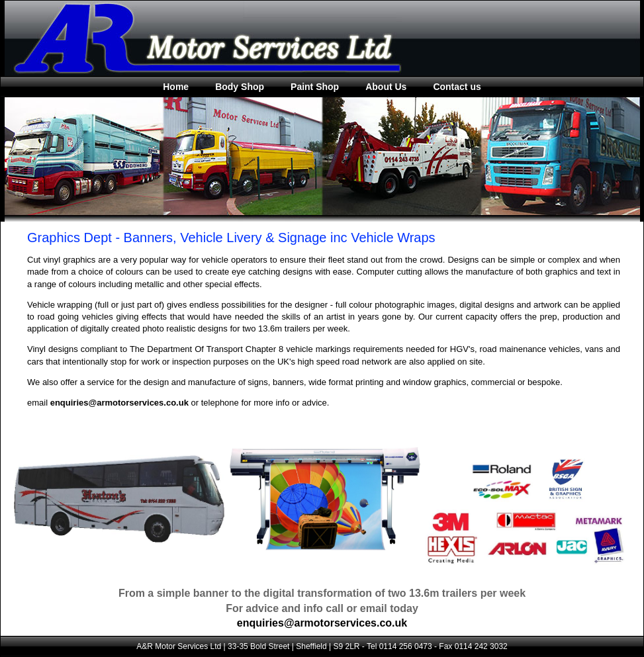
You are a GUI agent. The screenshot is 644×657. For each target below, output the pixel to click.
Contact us (457, 87)
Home (176, 87)
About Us (386, 87)
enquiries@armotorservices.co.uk (119, 403)
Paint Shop (315, 87)
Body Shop (240, 87)
